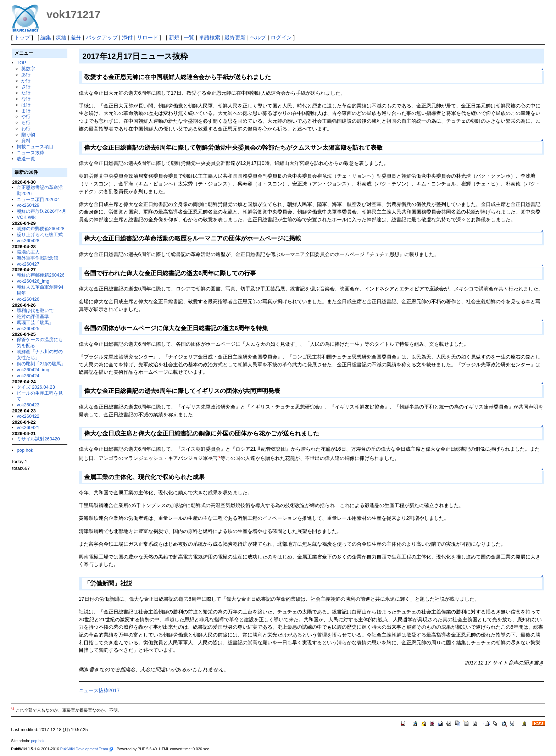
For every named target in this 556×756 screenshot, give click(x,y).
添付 (127, 37)
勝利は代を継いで (35, 310)
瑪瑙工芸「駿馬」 (35, 323)
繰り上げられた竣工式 (40, 235)
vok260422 (28, 416)
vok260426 (28, 299)
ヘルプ (258, 37)
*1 (219, 457)
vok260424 (28, 376)
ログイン (281, 37)
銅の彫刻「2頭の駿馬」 (41, 364)
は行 (26, 105)
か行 (26, 81)
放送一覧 (26, 159)
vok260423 (28, 405)
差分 (76, 37)
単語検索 (210, 37)
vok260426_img (33, 281)
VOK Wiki (27, 217)
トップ (22, 37)
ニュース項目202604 (38, 199)
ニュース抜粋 (30, 153)
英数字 (28, 69)
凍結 (61, 37)
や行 (26, 116)
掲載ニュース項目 (35, 147)
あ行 (26, 75)
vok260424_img (33, 370)
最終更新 (235, 37)
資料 (26, 141)
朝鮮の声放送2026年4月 (41, 211)
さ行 (26, 87)
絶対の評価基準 (33, 316)
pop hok (25, 450)
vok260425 (28, 329)
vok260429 (28, 205)
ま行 (26, 111)
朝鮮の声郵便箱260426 (40, 275)
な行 (26, 99)
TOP (21, 63)
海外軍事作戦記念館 (37, 258)
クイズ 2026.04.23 (36, 387)
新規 (174, 37)
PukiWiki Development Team (87, 749)
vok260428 (28, 241)
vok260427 (28, 264)
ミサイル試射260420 (38, 439)
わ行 (26, 129)
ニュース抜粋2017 (99, 690)
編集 (46, 37)
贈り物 (28, 135)
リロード (148, 37)
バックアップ (102, 37)
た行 (26, 93)
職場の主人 (28, 252)
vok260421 (28, 427)
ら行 (26, 123)
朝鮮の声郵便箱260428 (40, 229)
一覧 (189, 37)
